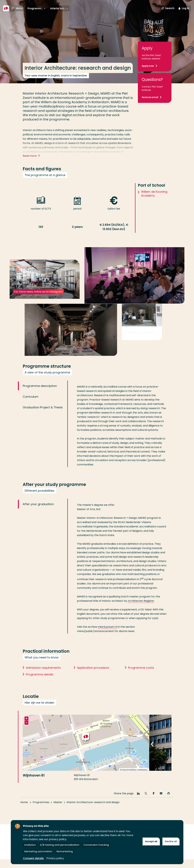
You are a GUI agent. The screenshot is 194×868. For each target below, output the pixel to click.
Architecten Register (141, 616)
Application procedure (93, 683)
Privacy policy (55, 858)
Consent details (33, 858)
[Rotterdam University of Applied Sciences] (6, 8)
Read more (32, 156)
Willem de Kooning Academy (154, 199)
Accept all (151, 841)
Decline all (171, 841)
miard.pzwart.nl (107, 642)
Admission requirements (43, 683)
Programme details (40, 689)
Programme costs (141, 683)
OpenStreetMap (129, 785)
